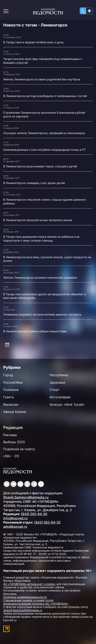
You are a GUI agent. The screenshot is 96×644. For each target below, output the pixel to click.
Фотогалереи (60, 397)
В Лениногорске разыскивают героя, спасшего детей (40, 166)
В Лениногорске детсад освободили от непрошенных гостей (45, 96)
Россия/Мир (13, 382)
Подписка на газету (19, 449)
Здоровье (57, 382)
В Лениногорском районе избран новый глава (35, 331)
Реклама (10, 435)
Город (8, 375)
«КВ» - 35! (11, 456)
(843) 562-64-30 (34, 514)
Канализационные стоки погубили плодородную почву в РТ (44, 150)
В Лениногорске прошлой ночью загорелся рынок (38, 220)
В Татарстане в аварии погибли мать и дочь (33, 42)
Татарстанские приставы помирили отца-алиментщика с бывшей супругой (43, 61)
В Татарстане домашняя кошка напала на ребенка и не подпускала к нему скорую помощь (41, 239)
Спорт (55, 390)
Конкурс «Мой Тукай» (67, 404)
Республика (59, 375)
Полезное (11, 390)
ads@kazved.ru (15, 527)
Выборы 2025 (14, 442)
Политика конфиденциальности (25, 597)
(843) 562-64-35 (47, 522)
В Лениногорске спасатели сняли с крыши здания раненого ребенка (45, 201)
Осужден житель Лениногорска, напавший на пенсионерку (44, 133)
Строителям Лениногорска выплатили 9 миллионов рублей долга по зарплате (44, 114)
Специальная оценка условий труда (28, 600)
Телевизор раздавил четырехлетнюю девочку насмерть (42, 314)
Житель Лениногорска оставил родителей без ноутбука (42, 79)
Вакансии (11, 404)
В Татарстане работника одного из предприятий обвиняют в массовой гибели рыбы (45, 296)
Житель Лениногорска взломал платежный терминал (40, 278)
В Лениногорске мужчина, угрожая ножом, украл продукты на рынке (47, 259)
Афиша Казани (15, 412)
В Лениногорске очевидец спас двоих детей (34, 183)
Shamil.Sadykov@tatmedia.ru (26, 497)
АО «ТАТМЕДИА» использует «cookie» (29, 584)
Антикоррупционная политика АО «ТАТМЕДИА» (36, 604)
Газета (8, 397)
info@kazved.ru (15, 518)
